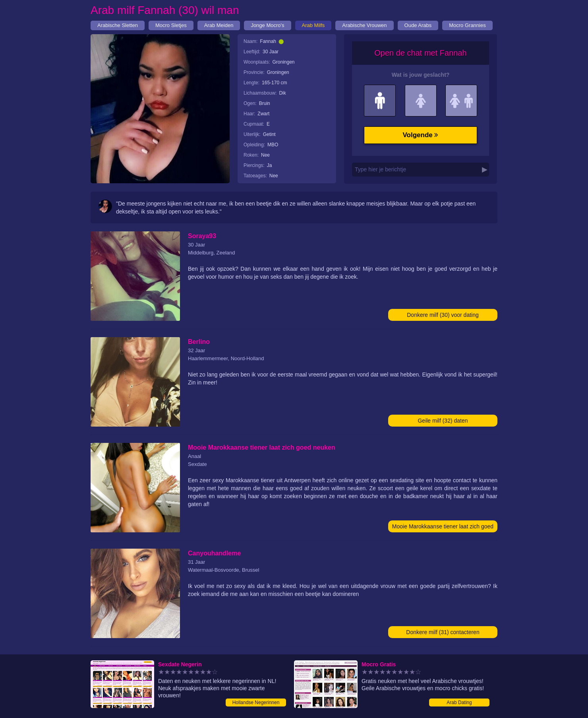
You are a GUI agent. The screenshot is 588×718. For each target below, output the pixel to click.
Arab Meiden (219, 25)
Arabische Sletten (118, 25)
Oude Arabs (418, 25)
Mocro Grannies (467, 25)
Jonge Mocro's (267, 25)
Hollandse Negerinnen (256, 702)
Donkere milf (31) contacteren (443, 632)
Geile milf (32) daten (443, 421)
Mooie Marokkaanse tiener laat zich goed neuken (443, 528)
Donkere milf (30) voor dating (443, 315)
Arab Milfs (313, 25)
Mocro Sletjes (171, 25)
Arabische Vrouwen (364, 25)
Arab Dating (459, 702)
